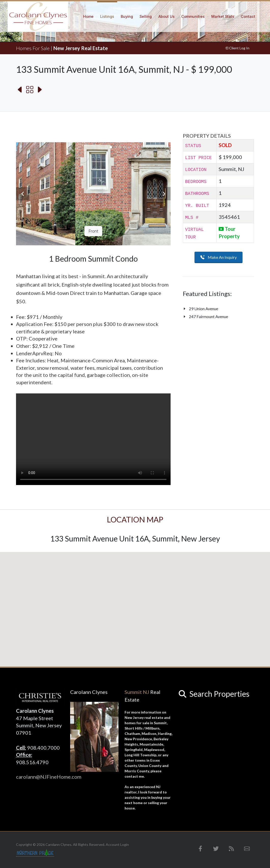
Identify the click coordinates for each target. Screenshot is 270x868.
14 (166, 147)
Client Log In (237, 48)
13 (161, 147)
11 (152, 147)
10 (147, 147)
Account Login (117, 844)
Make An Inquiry (219, 257)
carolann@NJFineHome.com (49, 777)
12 (157, 147)
